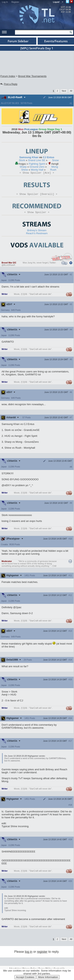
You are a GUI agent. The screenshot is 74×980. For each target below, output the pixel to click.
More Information (48, 977)
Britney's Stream (37, 232)
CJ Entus (49, 157)
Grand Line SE (37, 160)
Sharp (23, 167)
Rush (53, 170)
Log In (5, 2)
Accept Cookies (25, 977)
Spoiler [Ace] (37, 173)
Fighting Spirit (37, 164)
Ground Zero (37, 167)
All (71, 91)
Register (15, 2)
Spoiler (37, 213)
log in (29, 953)
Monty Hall (37, 170)
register (42, 953)
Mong (55, 167)
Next (64, 91)
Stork (22, 160)
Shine (25, 170)
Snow (55, 160)
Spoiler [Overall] (37, 195)
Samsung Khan (29, 157)
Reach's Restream (37, 234)
